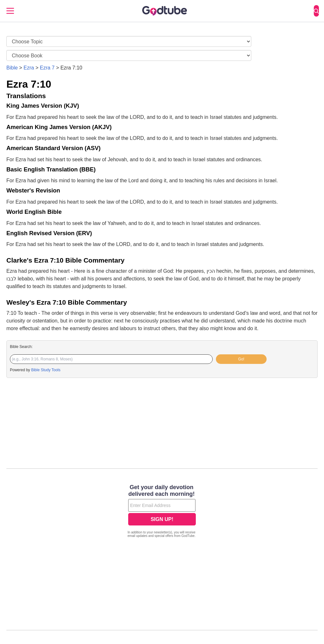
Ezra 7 (47, 68)
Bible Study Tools (46, 370)
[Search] (316, 11)
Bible (12, 68)
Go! (241, 359)
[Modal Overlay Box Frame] (162, 512)
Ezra (29, 68)
